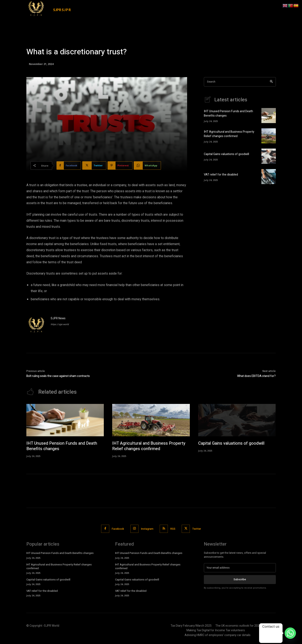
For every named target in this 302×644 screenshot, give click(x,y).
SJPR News (58, 318)
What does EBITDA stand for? (256, 376)
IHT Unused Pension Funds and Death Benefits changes (62, 446)
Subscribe (240, 580)
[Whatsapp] (290, 633)
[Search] (271, 82)
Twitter (197, 529)
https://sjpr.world (60, 324)
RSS (173, 529)
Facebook (118, 529)
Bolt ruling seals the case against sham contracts (58, 376)
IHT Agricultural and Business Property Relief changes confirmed (229, 134)
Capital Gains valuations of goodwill (226, 154)
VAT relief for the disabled (221, 175)
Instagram (147, 529)
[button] (245, 7)
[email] (240, 568)
